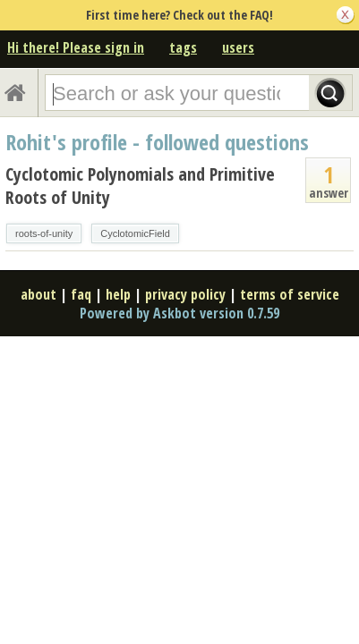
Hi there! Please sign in (76, 47)
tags (183, 47)
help (118, 294)
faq (81, 294)
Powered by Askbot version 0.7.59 (179, 313)
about (38, 294)
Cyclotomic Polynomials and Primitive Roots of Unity (140, 186)
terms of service (290, 294)
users (238, 47)
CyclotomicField (135, 233)
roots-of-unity (44, 233)
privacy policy (185, 294)
